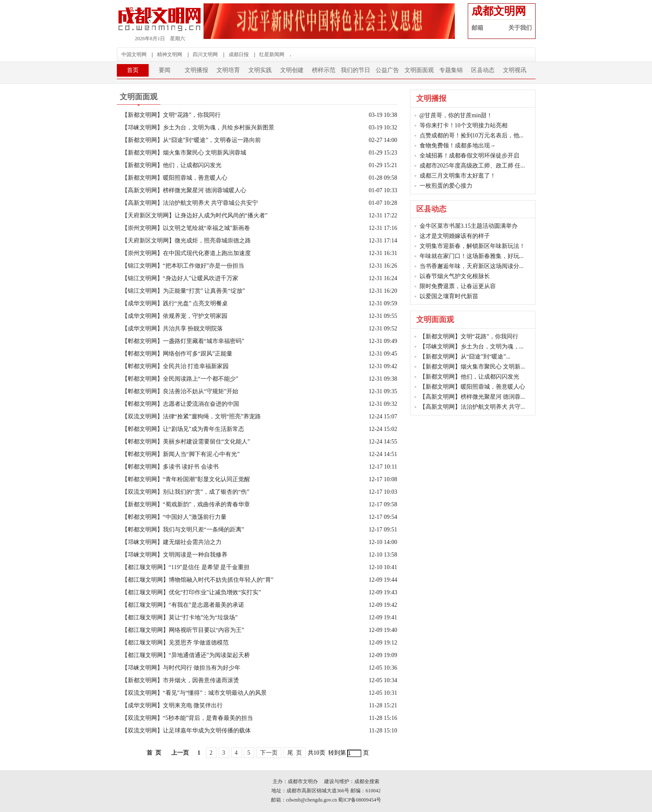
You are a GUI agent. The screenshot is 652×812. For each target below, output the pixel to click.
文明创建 (292, 70)
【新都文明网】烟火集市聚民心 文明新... (472, 367)
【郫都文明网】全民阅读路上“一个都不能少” (180, 379)
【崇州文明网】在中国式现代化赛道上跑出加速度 (186, 253)
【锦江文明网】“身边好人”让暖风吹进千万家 (180, 278)
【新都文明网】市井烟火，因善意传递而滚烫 (180, 680)
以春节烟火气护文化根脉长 (455, 276)
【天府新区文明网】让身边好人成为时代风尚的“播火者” (195, 215)
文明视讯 (515, 70)
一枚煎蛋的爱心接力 (446, 186)
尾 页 (295, 753)
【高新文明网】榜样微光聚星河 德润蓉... (472, 397)
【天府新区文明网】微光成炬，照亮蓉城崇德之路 (186, 241)
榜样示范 (324, 70)
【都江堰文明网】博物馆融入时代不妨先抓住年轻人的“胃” (198, 580)
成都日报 (239, 54)
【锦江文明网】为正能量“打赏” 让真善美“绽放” (183, 291)
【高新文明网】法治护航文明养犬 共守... (472, 407)
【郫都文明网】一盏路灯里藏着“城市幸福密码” (183, 341)
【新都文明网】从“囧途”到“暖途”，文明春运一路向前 (192, 140)
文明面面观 (419, 70)
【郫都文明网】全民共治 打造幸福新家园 (175, 366)
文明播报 (196, 70)
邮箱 (477, 28)
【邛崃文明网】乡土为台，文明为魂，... (472, 347)
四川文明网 (205, 54)
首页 (133, 70)
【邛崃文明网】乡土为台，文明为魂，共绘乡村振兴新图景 (198, 128)
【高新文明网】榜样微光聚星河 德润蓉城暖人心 (184, 190)
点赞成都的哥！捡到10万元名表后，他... (472, 135)
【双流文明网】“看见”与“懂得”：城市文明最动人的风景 (195, 693)
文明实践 (260, 70)
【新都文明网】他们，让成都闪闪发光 (172, 165)
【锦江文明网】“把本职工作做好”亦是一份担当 (183, 266)
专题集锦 (451, 70)
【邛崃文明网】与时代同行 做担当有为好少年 (181, 668)
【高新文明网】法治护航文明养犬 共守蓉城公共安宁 (190, 203)
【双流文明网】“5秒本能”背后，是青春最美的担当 (187, 718)
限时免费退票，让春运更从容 (458, 286)
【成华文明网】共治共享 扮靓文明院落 (173, 329)
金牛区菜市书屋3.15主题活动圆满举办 (469, 226)
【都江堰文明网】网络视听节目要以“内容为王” (183, 630)
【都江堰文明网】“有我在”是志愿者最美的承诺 (183, 605)
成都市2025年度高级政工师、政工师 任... (472, 166)
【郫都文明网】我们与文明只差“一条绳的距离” (183, 530)
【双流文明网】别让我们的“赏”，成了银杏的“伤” (186, 492)
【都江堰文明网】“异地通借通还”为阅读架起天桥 (186, 655)
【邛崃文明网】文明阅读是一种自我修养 (175, 555)
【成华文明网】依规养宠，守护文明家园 (175, 316)
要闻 (165, 70)
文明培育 (228, 70)
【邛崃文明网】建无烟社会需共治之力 (172, 542)
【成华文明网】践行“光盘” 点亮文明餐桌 (175, 303)
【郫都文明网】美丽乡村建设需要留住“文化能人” (186, 442)
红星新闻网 (272, 54)
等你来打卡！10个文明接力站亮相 (464, 125)
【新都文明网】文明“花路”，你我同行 (171, 115)
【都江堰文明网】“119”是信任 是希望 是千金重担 (186, 567)
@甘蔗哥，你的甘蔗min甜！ (456, 115)
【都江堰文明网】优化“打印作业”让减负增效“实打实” (192, 592)
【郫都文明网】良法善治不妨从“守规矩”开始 (180, 391)
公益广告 (387, 70)
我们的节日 (356, 70)
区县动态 (483, 70)
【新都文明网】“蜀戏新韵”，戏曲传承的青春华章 (186, 504)
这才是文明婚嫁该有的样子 (455, 236)
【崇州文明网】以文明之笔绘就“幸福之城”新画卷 (186, 228)
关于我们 (520, 28)
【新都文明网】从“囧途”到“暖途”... (465, 357)
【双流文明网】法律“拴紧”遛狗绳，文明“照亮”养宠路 (192, 416)
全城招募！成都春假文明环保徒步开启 (469, 156)
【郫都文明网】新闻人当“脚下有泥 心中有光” (181, 454)
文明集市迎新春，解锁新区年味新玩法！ (472, 246)
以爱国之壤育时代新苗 (449, 296)
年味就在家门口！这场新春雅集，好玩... (472, 256)
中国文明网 (134, 54)
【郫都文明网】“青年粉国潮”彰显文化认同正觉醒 (186, 479)
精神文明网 (170, 54)
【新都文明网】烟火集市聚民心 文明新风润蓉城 (184, 153)
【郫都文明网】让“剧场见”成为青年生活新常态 (183, 429)
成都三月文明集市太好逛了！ (458, 176)
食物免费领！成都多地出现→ (458, 146)
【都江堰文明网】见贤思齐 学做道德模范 (175, 643)
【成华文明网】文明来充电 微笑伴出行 (173, 705)
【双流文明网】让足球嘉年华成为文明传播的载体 (186, 731)
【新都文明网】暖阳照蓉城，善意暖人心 (175, 178)
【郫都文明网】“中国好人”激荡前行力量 (174, 517)
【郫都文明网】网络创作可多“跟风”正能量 (177, 354)
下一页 (269, 753)
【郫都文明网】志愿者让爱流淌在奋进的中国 (180, 404)
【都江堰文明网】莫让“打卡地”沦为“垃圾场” (180, 617)
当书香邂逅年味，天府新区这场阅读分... (472, 266)
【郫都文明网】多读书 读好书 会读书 (170, 467)
